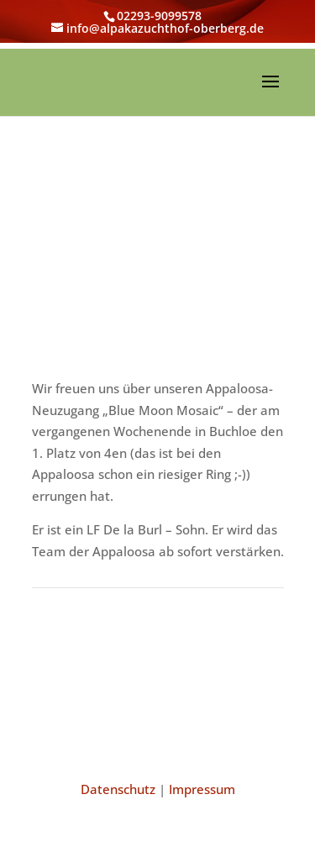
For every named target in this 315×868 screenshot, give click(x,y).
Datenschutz (118, 789)
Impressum (202, 789)
